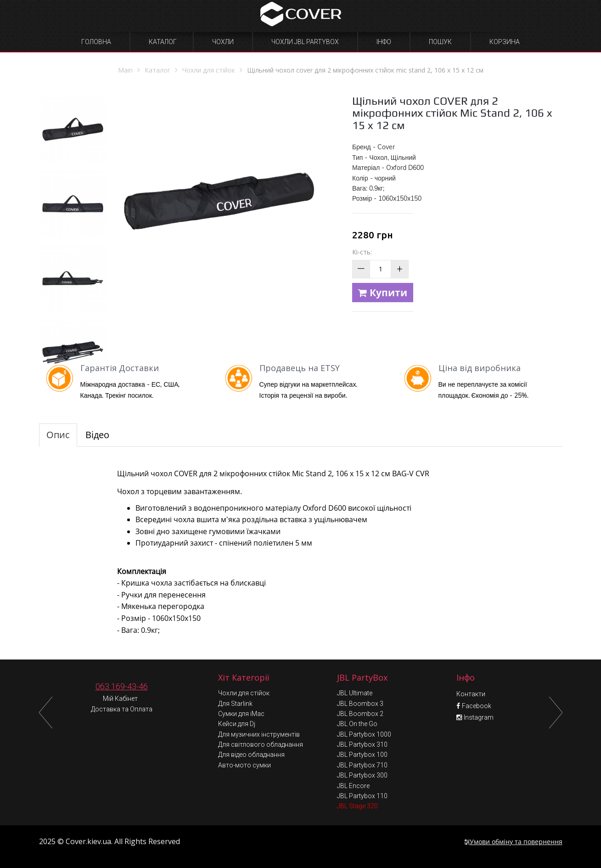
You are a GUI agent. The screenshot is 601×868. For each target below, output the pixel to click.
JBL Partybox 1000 (364, 734)
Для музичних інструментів (259, 734)
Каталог (163, 42)
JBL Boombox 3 (360, 704)
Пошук (440, 42)
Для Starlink (235, 704)
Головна (96, 42)
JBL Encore (353, 786)
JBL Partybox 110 (362, 796)
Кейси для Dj (237, 724)
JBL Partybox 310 (362, 744)
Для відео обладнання (251, 755)
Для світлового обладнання (261, 744)
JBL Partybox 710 (362, 765)
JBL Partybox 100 (362, 755)
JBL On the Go (357, 724)
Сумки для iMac (241, 714)
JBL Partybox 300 (362, 775)
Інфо (384, 42)
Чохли (223, 42)
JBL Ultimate (355, 693)
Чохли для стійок (244, 693)
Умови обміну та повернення (513, 842)
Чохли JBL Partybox (305, 42)
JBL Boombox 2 (360, 714)
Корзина (505, 42)
